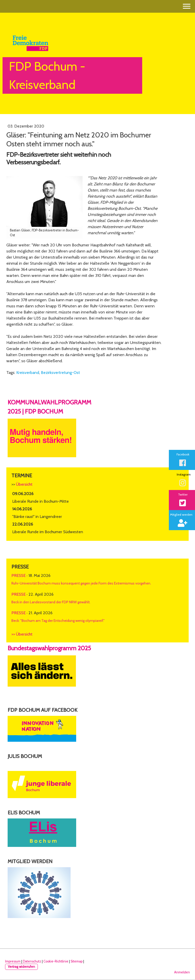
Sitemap (77, 961)
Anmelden (182, 972)
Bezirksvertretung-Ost (60, 373)
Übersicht (24, 484)
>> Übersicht (22, 634)
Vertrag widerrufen (21, 967)
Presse (19, 575)
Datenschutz (32, 961)
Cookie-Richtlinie (56, 961)
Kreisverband (28, 373)
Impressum (13, 961)
